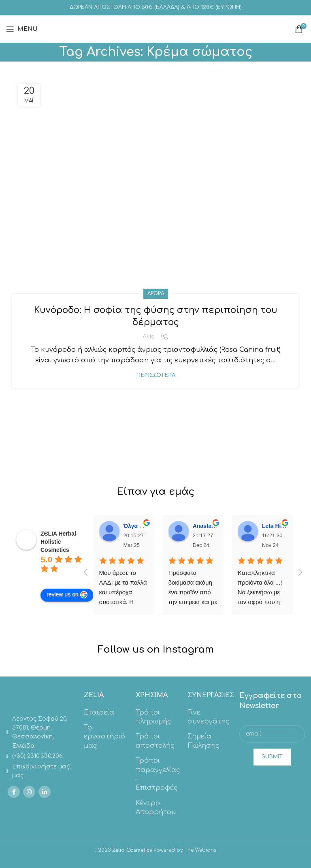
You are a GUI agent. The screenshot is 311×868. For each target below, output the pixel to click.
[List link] (39, 733)
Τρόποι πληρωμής (153, 717)
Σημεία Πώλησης (203, 741)
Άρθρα (156, 294)
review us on (67, 595)
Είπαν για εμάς (156, 492)
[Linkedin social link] (45, 792)
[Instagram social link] (29, 792)
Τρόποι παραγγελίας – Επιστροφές (158, 774)
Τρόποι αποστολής (155, 741)
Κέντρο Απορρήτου (156, 808)
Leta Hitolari (278, 526)
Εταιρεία (99, 713)
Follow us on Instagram (156, 650)
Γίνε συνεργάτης (208, 717)
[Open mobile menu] (22, 29)
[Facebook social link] (14, 792)
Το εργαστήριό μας (104, 737)
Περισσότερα (156, 375)
